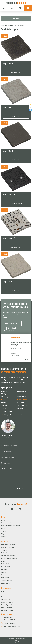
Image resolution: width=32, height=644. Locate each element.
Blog (3, 534)
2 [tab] (26, 360)
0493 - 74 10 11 (7, 412)
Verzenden (19, 488)
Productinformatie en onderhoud (11, 526)
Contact (4, 536)
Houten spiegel (6, 567)
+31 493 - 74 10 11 (10, 623)
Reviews (4, 528)
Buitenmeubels (6, 583)
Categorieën (16, 18)
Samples (11, 25)
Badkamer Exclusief (20, 639)
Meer (7, 25)
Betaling (4, 597)
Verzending (5, 594)
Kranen (3, 561)
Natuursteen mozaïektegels (9, 558)
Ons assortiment (6, 523)
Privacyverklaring (6, 608)
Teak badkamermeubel (8, 553)
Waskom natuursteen (7, 547)
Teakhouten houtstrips (8, 564)
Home (3, 25)
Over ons (4, 531)
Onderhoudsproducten (8, 575)
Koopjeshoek (5, 578)
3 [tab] (27, 360)
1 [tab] (24, 360)
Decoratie (4, 569)
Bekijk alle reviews (11, 323)
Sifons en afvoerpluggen (8, 556)
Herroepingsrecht (7, 605)
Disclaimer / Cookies (7, 610)
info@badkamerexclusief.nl (11, 415)
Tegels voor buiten (7, 580)
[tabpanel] (16, 348)
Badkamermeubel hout (8, 545)
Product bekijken (15, 73)
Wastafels (4, 550)
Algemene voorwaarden (8, 602)
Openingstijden (6, 599)
